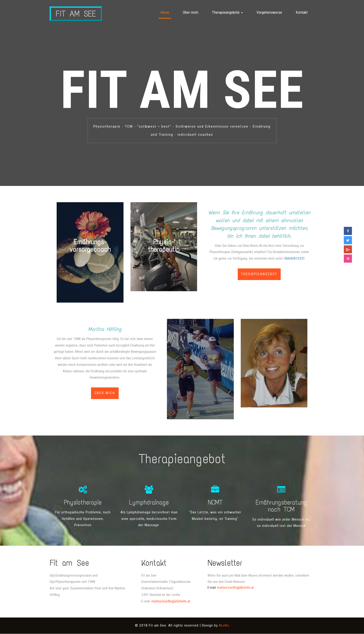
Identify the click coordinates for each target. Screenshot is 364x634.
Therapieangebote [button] (227, 12)
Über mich (191, 12)
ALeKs (224, 626)
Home (165, 12)
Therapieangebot (259, 274)
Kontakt (302, 12)
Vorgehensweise (269, 12)
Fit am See (76, 14)
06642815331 (295, 258)
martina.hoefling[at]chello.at (171, 601)
